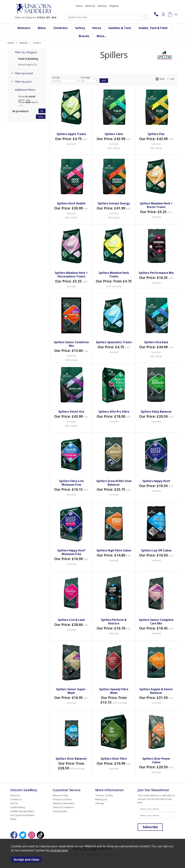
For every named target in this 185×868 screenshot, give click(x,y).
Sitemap (100, 803)
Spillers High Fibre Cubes (114, 550)
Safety (80, 28)
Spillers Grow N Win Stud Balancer (114, 483)
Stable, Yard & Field (153, 28)
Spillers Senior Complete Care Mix (156, 622)
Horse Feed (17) (27, 65)
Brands (84, 36)
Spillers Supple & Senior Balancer (156, 691)
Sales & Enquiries (36, 17)
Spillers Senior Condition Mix (71, 344)
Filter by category (26, 52)
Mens (42, 28)
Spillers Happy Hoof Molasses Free (71, 552)
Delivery (102, 6)
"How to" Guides (104, 795)
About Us (90, 6)
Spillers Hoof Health (71, 203)
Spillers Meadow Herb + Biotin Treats (156, 205)
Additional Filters (25, 90)
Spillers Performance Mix (156, 273)
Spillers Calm (114, 134)
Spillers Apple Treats (71, 134)
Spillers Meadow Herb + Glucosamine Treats (71, 275)
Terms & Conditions (63, 807)
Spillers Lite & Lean (71, 620)
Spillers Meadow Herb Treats (114, 275)
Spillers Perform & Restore (114, 622)
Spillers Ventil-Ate (71, 412)
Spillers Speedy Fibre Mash (114, 691)
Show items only (27, 97)
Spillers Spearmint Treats (114, 342)
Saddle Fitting (18, 807)
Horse (97, 28)
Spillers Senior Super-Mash (71, 691)
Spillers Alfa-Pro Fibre (114, 412)
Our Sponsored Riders (23, 815)
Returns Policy (60, 795)
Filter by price (23, 81)
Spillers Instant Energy (114, 203)
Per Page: (90, 79)
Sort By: (66, 79)
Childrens (61, 28)
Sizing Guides (60, 811)
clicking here (59, 850)
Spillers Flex (156, 134)
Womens (24, 28)
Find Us (14, 803)
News (13, 819)
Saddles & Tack (120, 28)
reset (41, 117)
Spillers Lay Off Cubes (156, 550)
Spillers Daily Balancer (156, 412)
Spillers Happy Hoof (156, 481)
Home (79, 6)
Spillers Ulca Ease (156, 342)
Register (114, 6)
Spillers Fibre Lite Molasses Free (71, 483)
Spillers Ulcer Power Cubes (156, 760)
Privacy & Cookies (62, 799)
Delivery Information (64, 803)
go (42, 111)
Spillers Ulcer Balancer (71, 759)
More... (102, 36)
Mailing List (101, 799)
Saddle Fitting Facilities (22, 811)
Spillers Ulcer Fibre (114, 759)
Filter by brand (24, 73)
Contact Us (16, 799)
